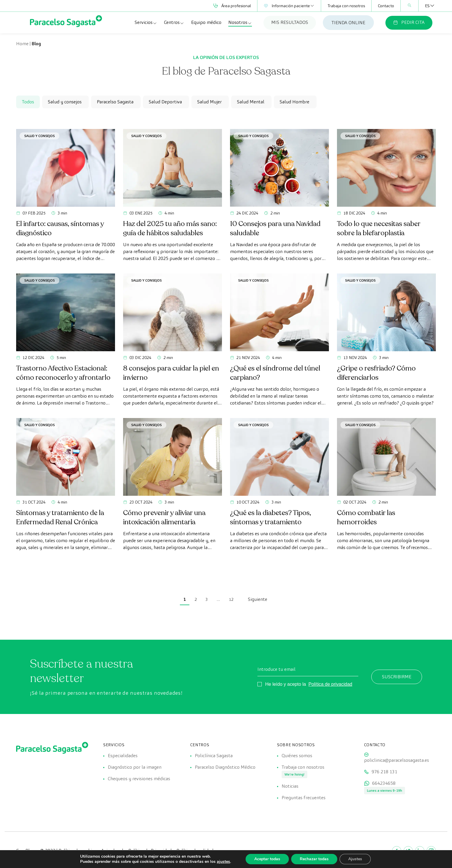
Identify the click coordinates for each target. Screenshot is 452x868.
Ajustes (355, 859)
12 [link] (231, 599)
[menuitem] (427, 6)
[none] (427, 6)
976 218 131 (384, 772)
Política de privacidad (330, 684)
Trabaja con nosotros (346, 6)
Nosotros (240, 22)
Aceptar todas (267, 859)
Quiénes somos (297, 756)
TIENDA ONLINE (348, 23)
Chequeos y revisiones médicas (139, 779)
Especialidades (123, 756)
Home (22, 44)
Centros (174, 22)
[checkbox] (65, 102)
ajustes (223, 862)
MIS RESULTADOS (290, 22)
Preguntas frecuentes (304, 798)
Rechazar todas (314, 859)
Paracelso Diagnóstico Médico (225, 767)
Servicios (146, 22)
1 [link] (185, 599)
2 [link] (196, 599)
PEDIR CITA (409, 22)
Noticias (290, 786)
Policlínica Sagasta (214, 756)
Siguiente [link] (258, 599)
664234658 (384, 783)
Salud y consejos (39, 136)
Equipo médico (206, 22)
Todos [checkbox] (28, 102)
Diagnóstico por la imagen (135, 767)
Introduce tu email (276, 669)
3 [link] (207, 599)
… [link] (218, 599)
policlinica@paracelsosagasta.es (397, 760)
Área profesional (232, 6)
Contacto (386, 6)
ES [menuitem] (427, 6)
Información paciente (289, 6)
